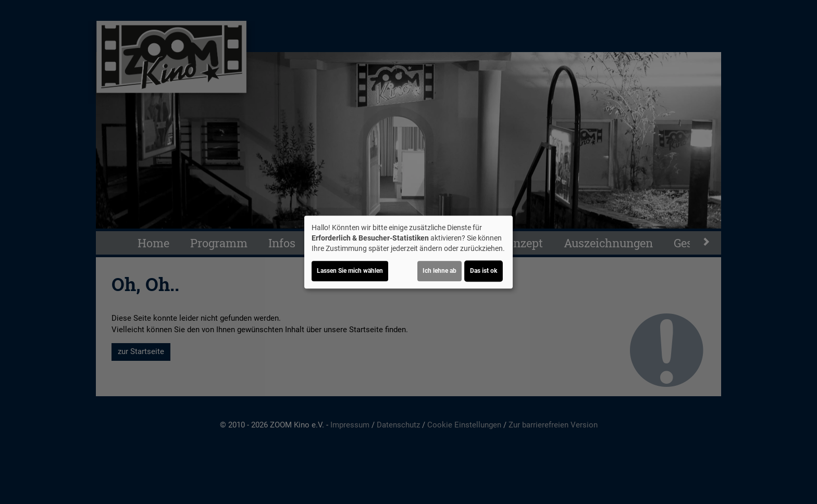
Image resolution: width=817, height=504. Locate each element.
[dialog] (408, 252)
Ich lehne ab (440, 271)
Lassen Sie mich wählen (350, 271)
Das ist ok (484, 271)
